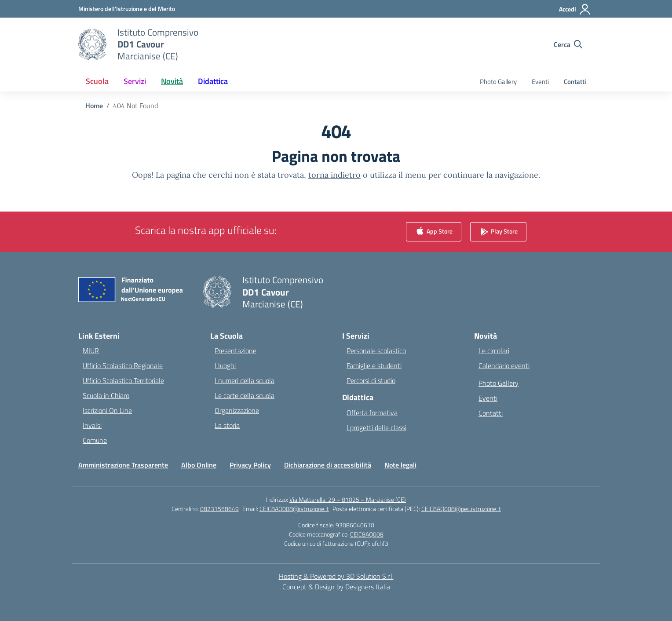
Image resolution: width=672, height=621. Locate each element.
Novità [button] (172, 81)
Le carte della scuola (245, 395)
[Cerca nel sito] (568, 44)
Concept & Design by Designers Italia (336, 587)
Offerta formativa (372, 413)
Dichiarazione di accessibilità (328, 465)
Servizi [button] (135, 81)
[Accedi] (575, 9)
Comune (95, 440)
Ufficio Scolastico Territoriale (123, 380)
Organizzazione (237, 410)
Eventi (540, 82)
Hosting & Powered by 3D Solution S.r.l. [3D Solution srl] (336, 576)
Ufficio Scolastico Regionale (123, 365)
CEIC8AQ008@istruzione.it (294, 509)
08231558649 (219, 509)
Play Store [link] (498, 232)
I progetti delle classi (376, 427)
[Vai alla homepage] (158, 44)
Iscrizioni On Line (107, 410)
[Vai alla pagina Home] (94, 106)
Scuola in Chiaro (106, 395)
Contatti (575, 82)
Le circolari (494, 351)
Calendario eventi (504, 365)
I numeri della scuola (245, 380)
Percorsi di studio (371, 380)
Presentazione (236, 351)
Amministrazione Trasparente (123, 465)
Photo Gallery (498, 82)
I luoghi (225, 365)
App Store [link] (434, 232)
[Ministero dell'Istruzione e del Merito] (127, 9)
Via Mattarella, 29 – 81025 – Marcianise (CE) (348, 499)
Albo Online (199, 465)
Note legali (400, 465)
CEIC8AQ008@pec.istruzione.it (461, 509)
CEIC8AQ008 (367, 534)
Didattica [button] (213, 81)
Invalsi (92, 425)
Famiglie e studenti (374, 365)
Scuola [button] (97, 81)
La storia (227, 425)
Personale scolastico (376, 351)
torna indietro (334, 175)
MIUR (91, 351)
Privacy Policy (250, 465)
